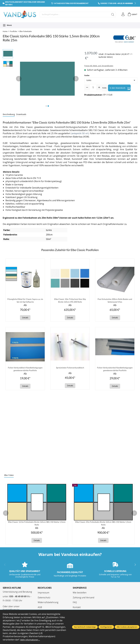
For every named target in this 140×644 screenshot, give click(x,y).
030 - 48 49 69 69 (18, 598)
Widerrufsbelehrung (48, 604)
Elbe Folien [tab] (9, 477)
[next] (134, 515)
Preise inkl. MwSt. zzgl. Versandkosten (99, 66)
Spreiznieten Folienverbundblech (70, 368)
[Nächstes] (76, 79)
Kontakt (77, 609)
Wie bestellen (80, 595)
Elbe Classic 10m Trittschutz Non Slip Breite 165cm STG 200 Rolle (70, 301)
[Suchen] (111, 14)
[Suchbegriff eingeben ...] (74, 14)
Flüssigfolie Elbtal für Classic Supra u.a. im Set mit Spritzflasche (25, 301)
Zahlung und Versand (83, 600)
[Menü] (7, 25)
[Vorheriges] (19, 79)
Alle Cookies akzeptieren (127, 627)
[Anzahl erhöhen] (99, 87)
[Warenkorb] (132, 14)
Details (25, 318)
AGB (40, 609)
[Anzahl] (93, 87)
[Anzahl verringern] (87, 87)
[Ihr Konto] (122, 14)
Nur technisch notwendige (85, 627)
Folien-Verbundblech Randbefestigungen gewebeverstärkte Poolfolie (25, 370)
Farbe (87, 75)
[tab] (9, 114)
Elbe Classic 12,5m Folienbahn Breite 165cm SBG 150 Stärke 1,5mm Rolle (37, 525)
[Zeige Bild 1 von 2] (46, 106)
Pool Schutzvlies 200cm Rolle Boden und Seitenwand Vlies (115, 301)
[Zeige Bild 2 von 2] (48, 106)
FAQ (75, 604)
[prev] (6, 515)
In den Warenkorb (120, 88)
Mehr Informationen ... (32, 640)
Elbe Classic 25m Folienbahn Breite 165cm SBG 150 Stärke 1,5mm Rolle (103, 525)
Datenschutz (44, 600)
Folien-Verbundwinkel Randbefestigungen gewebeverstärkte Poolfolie (115, 370)
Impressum (43, 595)
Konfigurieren (106, 627)
